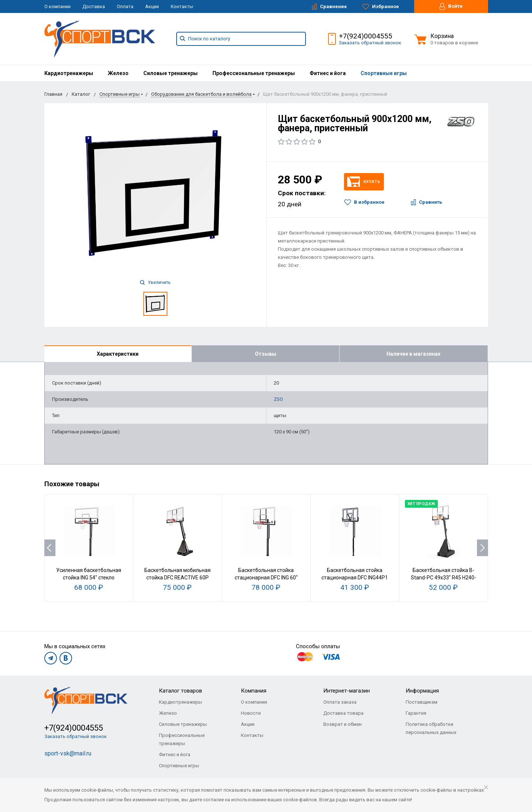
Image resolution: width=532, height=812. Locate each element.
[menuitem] (69, 73)
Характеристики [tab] (118, 354)
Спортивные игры (384, 73)
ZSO (278, 399)
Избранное (381, 7)
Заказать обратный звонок (370, 43)
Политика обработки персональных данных (431, 728)
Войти (451, 6)
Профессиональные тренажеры (254, 73)
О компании (57, 6)
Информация (422, 691)
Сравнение (329, 7)
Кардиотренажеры (69, 73)
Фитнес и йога (328, 73)
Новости (251, 713)
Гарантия (416, 713)
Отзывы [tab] (266, 354)
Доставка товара (343, 713)
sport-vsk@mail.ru (68, 753)
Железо (118, 73)
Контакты (182, 6)
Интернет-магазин (347, 691)
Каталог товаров (180, 691)
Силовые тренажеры (170, 73)
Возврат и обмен (342, 724)
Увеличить (155, 282)
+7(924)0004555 (366, 36)
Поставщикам (422, 702)
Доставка (94, 6)
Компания (254, 691)
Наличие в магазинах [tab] (413, 354)
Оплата (125, 6)
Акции (152, 6)
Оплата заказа (340, 702)
